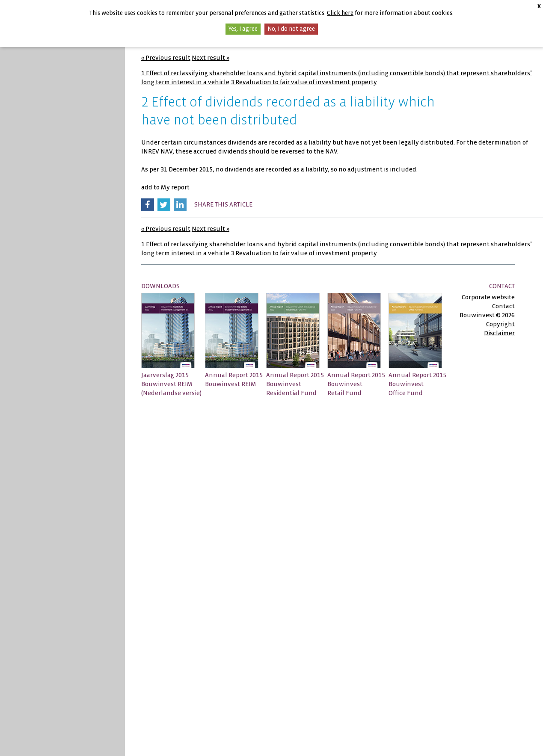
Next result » (211, 58)
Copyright (500, 324)
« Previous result (166, 58)
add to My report (165, 187)
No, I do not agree (291, 29)
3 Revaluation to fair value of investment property (304, 82)
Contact (503, 306)
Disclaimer (499, 333)
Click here (340, 13)
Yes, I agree (243, 29)
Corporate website (488, 297)
